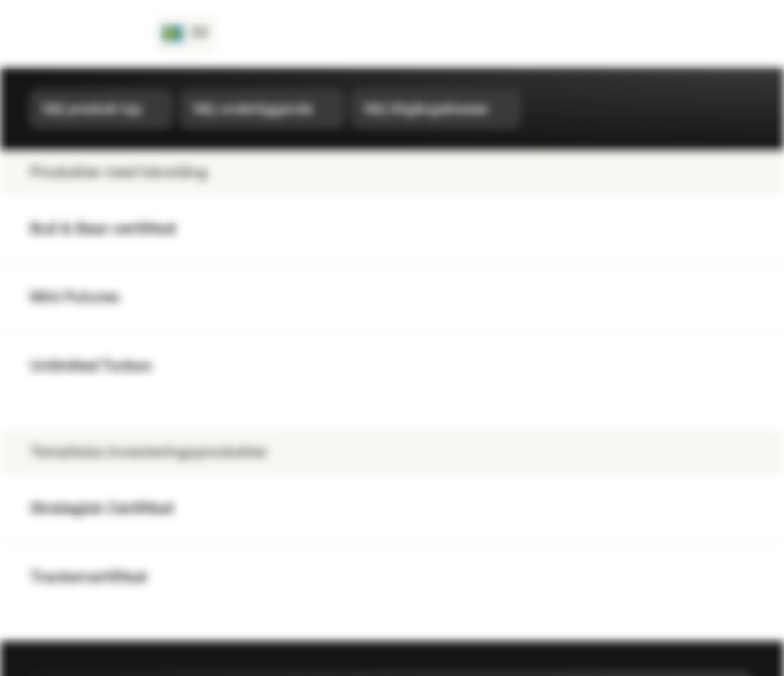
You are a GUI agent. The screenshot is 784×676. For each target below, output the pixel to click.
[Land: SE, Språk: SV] (185, 34)
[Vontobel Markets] (81, 34)
